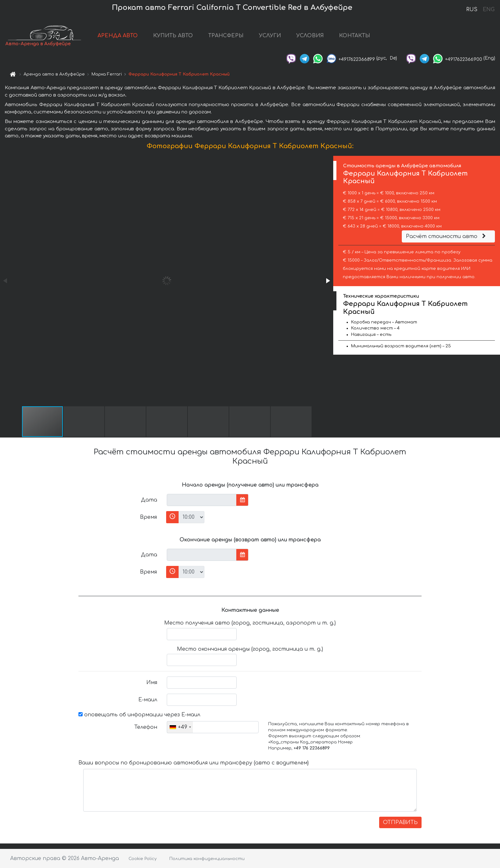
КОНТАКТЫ (355, 36)
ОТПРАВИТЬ (400, 822)
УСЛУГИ (270, 36)
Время (148, 517)
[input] (202, 500)
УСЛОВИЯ (310, 36)
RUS (472, 10)
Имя (152, 683)
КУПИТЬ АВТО (173, 36)
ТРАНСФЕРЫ (226, 36)
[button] (327, 281)
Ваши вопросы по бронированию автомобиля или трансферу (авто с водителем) (194, 763)
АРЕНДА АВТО (118, 36)
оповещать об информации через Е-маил (139, 715)
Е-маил (148, 700)
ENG (489, 10)
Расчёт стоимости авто (447, 236)
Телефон (146, 727)
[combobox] (180, 727)
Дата (149, 500)
